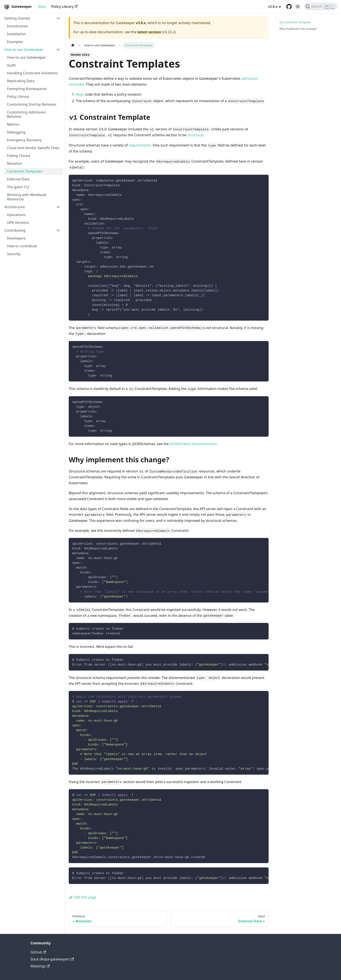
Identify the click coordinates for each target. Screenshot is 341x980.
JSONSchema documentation (193, 444)
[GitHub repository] (289, 7)
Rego (80, 94)
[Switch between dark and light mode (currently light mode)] (298, 7)
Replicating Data (21, 81)
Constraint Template (295, 22)
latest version (149, 32)
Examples (15, 42)
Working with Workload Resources (27, 197)
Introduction (17, 26)
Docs (42, 7)
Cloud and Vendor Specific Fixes (33, 148)
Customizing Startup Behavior (32, 104)
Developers (16, 238)
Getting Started (17, 18)
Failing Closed (18, 156)
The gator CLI (18, 187)
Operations (16, 215)
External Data (18, 179)
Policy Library (64, 7)
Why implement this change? (298, 29)
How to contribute (22, 246)
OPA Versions (18, 223)
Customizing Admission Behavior (26, 114)
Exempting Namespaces (27, 89)
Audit (11, 65)
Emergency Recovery (24, 140)
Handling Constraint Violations (32, 73)
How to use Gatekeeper (24, 50)
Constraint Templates (25, 171)
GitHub (38, 952)
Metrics (13, 124)
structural (195, 135)
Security (14, 254)
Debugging (16, 132)
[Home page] (73, 45)
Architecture (15, 207)
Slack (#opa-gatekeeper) (52, 959)
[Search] (321, 7)
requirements (140, 145)
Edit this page (83, 897)
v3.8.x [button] (273, 7)
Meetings (40, 966)
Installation (16, 34)
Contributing (15, 230)
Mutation (15, 163)
